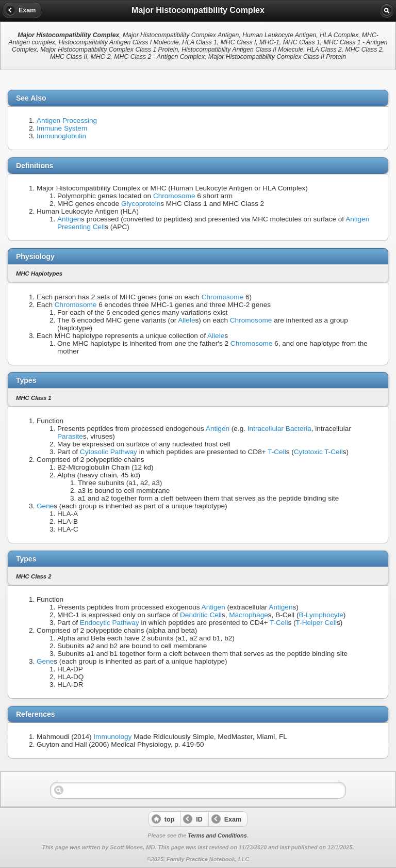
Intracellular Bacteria (279, 429)
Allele (186, 320)
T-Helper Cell (316, 623)
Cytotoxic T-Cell (318, 452)
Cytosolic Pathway (109, 452)
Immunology (112, 737)
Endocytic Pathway (110, 623)
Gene (45, 506)
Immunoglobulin (61, 136)
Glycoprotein (141, 204)
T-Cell (277, 452)
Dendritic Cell (201, 615)
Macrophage (249, 615)
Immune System (62, 128)
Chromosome (174, 196)
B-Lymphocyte (321, 615)
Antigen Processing (67, 120)
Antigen (69, 219)
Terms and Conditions (217, 835)
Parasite (70, 436)
